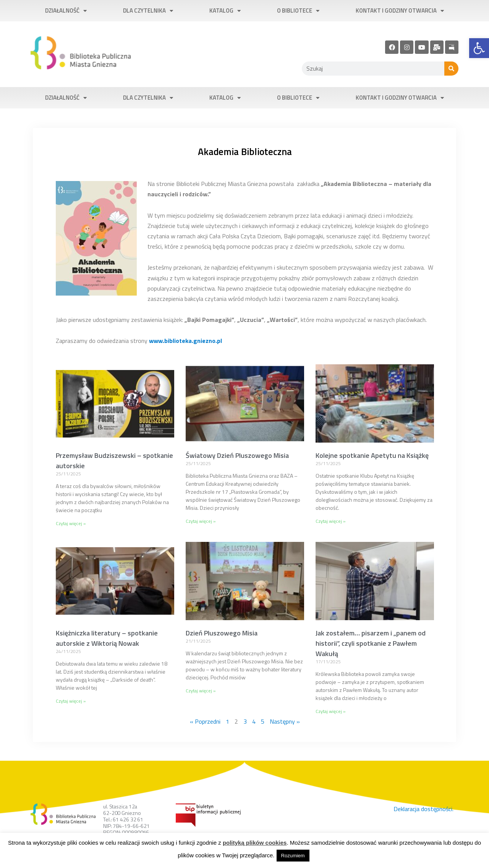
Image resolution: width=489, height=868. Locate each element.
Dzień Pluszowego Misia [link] (222, 633)
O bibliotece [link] (298, 11)
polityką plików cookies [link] (255, 843)
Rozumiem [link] (293, 856)
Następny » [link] (285, 721)
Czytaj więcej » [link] (71, 523)
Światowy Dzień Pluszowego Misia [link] (237, 455)
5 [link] (263, 721)
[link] (479, 48)
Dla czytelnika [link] (148, 11)
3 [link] (245, 721)
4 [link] (254, 721)
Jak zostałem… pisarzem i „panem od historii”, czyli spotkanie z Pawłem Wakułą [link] (371, 643)
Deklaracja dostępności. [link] (423, 809)
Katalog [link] (225, 11)
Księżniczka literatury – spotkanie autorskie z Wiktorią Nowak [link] (107, 638)
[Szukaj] (451, 69)
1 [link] (227, 721)
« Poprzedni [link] (205, 721)
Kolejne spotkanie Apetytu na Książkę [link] (372, 455)
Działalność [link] (66, 11)
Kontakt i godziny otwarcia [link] (400, 11)
